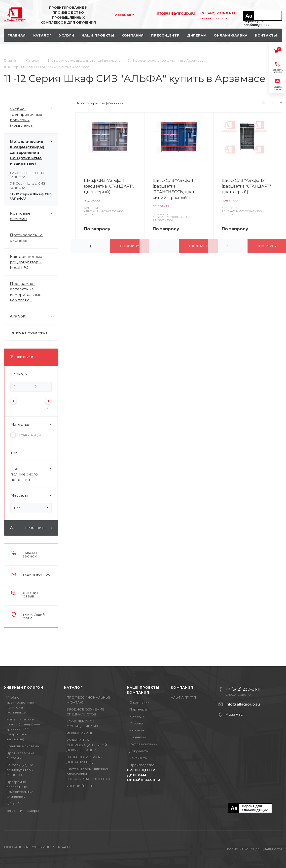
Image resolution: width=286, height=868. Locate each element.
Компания (138, 692)
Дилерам (137, 775)
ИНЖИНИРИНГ (80, 733)
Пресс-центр (141, 770)
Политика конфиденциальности (255, 849)
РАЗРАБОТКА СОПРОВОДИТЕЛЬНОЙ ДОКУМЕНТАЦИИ (87, 745)
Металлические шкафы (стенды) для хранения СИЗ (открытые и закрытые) (34, 153)
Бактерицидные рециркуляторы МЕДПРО (26, 262)
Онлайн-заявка (144, 780)
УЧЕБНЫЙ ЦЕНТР (81, 786)
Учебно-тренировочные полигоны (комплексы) (34, 117)
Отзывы (136, 723)
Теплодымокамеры (29, 332)
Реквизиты (138, 758)
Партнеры (138, 709)
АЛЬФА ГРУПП (183, 697)
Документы (139, 751)
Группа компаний (143, 744)
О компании (139, 702)
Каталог (73, 687)
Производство (142, 765)
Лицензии (138, 737)
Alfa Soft (34, 316)
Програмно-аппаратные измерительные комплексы (26, 292)
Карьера (137, 730)
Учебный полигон (24, 687)
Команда (137, 716)
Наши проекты (143, 687)
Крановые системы (34, 216)
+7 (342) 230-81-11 (217, 13)
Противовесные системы (26, 238)
